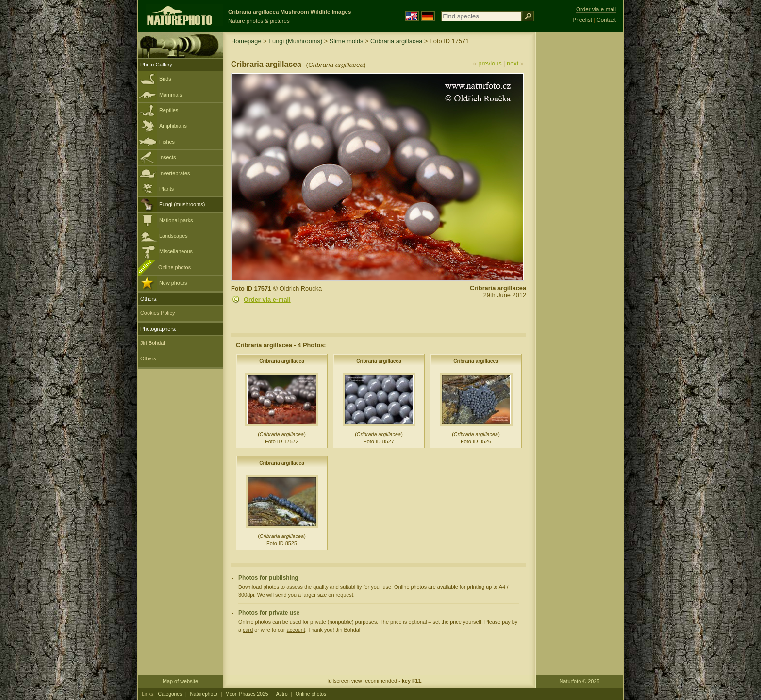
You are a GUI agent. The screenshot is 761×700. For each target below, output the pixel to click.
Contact (606, 20)
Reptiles (169, 110)
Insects (167, 157)
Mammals (171, 95)
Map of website (180, 681)
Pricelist (582, 20)
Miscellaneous (176, 251)
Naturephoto (203, 694)
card (248, 630)
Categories (170, 694)
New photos (173, 283)
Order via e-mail (267, 300)
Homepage (246, 41)
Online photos (174, 267)
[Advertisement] (579, 187)
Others (148, 358)
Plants (166, 189)
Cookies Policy (157, 313)
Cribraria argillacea (396, 41)
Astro (282, 694)
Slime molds (347, 41)
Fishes (167, 142)
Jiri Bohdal (153, 343)
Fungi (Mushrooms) (295, 41)
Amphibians (173, 126)
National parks (176, 220)
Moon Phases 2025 (247, 694)
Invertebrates (174, 173)
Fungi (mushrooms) (182, 204)
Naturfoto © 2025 (580, 681)
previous (490, 63)
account (296, 630)
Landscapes (174, 236)
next (513, 63)
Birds (165, 79)
